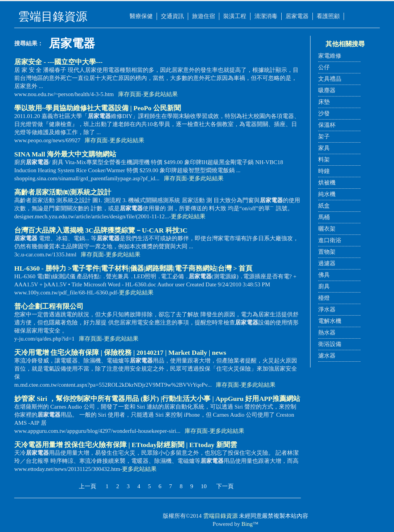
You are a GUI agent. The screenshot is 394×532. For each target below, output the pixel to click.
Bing (247, 524)
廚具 (324, 286)
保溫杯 (327, 125)
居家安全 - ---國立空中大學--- (58, 62)
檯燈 (324, 298)
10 (204, 486)
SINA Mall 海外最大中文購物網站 (65, 154)
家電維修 (330, 56)
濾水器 (327, 356)
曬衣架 (327, 229)
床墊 (324, 102)
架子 (324, 136)
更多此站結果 (160, 94)
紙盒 (324, 206)
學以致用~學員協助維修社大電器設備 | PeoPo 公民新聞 (98, 108)
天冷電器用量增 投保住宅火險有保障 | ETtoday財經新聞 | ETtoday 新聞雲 (126, 445)
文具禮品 (330, 79)
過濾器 (327, 263)
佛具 (324, 275)
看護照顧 (328, 16)
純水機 (327, 194)
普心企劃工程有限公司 (49, 306)
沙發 (324, 113)
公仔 (324, 67)
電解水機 (330, 321)
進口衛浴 (330, 240)
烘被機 (327, 183)
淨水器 (327, 309)
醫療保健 (141, 16)
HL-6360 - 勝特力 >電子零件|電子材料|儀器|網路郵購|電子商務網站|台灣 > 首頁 (133, 268)
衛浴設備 (330, 344)
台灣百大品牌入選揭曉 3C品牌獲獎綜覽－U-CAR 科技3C (101, 230)
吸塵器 (327, 90)
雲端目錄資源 (220, 516)
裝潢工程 (235, 16)
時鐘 (324, 171)
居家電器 (297, 16)
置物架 (327, 252)
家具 (324, 148)
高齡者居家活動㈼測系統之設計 (63, 192)
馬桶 (324, 217)
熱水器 (327, 332)
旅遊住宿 (204, 16)
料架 (324, 160)
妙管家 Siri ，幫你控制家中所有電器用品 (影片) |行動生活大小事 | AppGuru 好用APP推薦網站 (157, 399)
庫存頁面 (130, 94)
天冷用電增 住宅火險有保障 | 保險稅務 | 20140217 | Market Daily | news (120, 352)
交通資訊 (172, 16)
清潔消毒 (266, 16)
